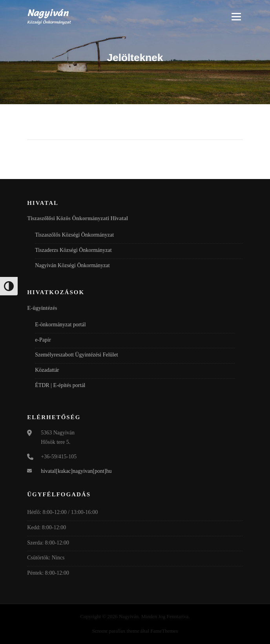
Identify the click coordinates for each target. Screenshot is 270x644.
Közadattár (47, 370)
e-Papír (43, 340)
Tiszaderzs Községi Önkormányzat (73, 250)
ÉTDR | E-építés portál (60, 385)
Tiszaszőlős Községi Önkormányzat (74, 235)
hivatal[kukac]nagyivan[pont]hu (76, 471)
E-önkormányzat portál (60, 325)
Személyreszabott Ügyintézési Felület (77, 355)
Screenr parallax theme (116, 631)
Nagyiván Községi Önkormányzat (72, 265)
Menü (235, 17)
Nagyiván (48, 13)
